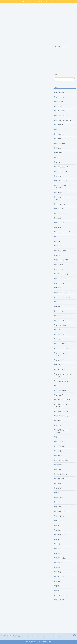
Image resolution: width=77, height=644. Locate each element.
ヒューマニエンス (62, 344)
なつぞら (59, 192)
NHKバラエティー (62, 130)
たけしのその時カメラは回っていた (64, 187)
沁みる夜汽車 (60, 516)
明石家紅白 (60, 484)
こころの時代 (60, 176)
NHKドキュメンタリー (63, 116)
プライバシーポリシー (10, 6)
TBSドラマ (59, 153)
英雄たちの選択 (61, 558)
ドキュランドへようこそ (64, 316)
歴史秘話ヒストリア (62, 511)
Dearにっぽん (60, 102)
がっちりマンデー (62, 171)
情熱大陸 (59, 456)
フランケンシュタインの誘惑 (64, 354)
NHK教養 (59, 139)
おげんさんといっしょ (63, 167)
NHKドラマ (59, 125)
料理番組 (59, 465)
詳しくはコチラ (25, 140)
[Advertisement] (65, 59)
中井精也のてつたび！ (63, 416)
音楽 (57, 586)
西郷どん (59, 563)
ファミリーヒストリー (63, 348)
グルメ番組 (60, 265)
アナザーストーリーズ (63, 232)
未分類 (58, 502)
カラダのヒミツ (61, 246)
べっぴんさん (60, 223)
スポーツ (59, 288)
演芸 (57, 525)
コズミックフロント (62, 274)
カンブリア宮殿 (61, 251)
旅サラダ (59, 470)
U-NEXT (59, 157)
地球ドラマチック (62, 442)
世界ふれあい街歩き (62, 411)
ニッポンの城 (60, 320)
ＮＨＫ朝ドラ (60, 600)
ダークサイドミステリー (64, 297)
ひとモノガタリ (61, 213)
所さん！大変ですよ (62, 460)
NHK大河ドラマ (61, 134)
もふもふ (59, 227)
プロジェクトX (61, 369)
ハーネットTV (60, 339)
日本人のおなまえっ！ (63, 474)
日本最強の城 (60, 479)
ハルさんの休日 (61, 334)
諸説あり (59, 567)
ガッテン (59, 255)
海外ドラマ (60, 521)
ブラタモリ (60, 365)
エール (58, 241)
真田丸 (58, 539)
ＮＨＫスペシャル (62, 595)
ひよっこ (59, 218)
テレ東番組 (60, 306)
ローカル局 (60, 395)
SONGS (58, 148)
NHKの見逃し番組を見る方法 (25, 420)
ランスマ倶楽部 (61, 390)
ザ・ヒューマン (61, 279)
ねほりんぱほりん (62, 209)
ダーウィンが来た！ (62, 293)
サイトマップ (7, 4)
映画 (57, 493)
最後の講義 (60, 497)
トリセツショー (61, 311)
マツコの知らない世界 (63, 381)
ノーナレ (59, 330)
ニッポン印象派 (61, 325)
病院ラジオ (60, 530)
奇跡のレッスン (61, 446)
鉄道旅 (58, 581)
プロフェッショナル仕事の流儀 (64, 375)
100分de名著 (60, 92)
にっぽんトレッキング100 (63, 198)
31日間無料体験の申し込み (25, 534)
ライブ (58, 386)
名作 (57, 437)
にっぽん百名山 (61, 204)
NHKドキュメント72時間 (64, 120)
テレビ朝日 (60, 302)
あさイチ (59, 162)
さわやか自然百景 (62, 181)
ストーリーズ (60, 283)
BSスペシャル (60, 97)
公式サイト (38, 308)
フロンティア (60, 360)
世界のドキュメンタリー (7, 48)
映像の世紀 (60, 488)
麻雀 (57, 591)
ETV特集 (59, 106)
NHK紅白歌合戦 (61, 144)
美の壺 (58, 553)
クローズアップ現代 (62, 260)
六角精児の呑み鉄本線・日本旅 (64, 431)
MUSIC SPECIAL (61, 111)
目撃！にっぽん (61, 535)
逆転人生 (59, 572)
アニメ (58, 237)
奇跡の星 (59, 451)
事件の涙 (59, 425)
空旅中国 (59, 549)
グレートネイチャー (62, 269)
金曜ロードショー (62, 577)
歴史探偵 (59, 507)
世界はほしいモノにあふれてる (64, 405)
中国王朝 (59, 421)
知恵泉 (58, 544)
